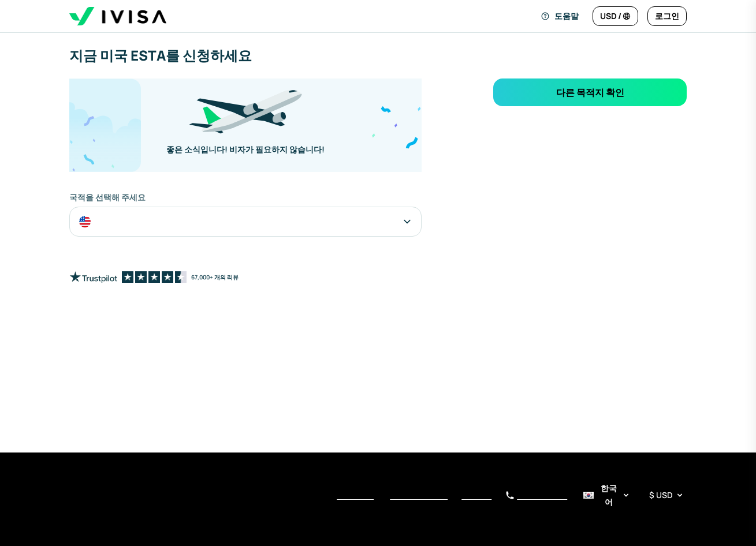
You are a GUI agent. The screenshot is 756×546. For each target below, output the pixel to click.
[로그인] (667, 16)
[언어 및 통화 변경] (615, 16)
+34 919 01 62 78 (536, 496)
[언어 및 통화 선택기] (634, 495)
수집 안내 (476, 496)
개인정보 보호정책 (419, 496)
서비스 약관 (355, 496)
